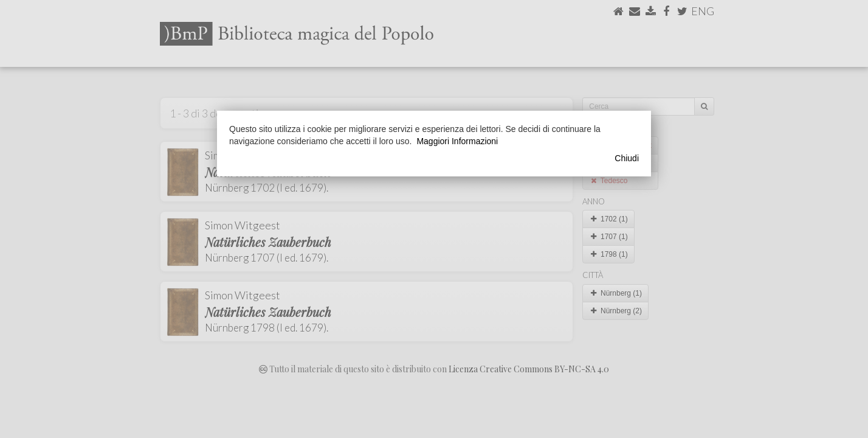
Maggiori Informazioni (457, 141)
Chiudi (627, 158)
